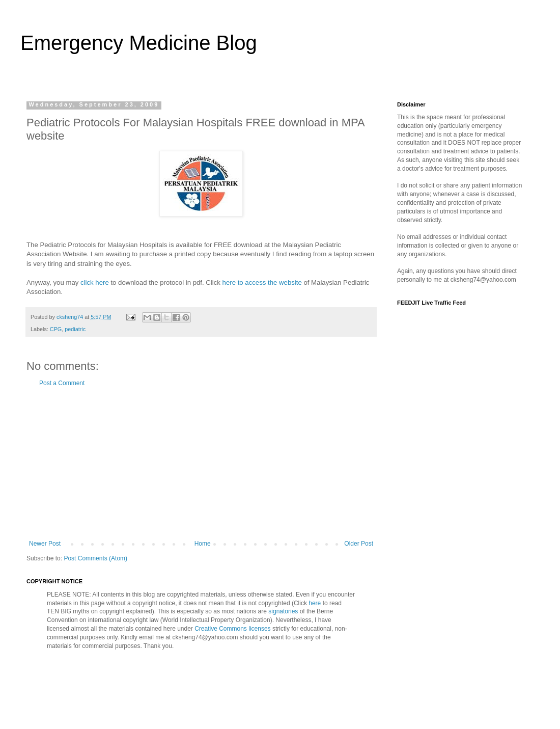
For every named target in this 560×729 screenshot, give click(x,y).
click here (95, 282)
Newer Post (45, 544)
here (315, 603)
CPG (56, 329)
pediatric (75, 329)
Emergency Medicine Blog (139, 43)
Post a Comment (62, 383)
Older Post (359, 544)
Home (203, 544)
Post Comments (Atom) (95, 558)
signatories (282, 611)
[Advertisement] (201, 464)
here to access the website (262, 282)
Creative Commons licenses (232, 629)
